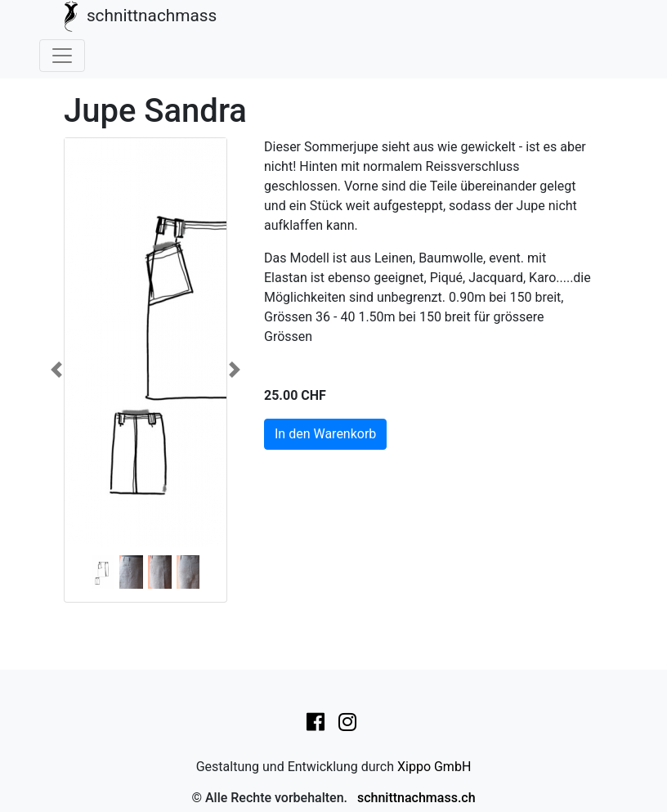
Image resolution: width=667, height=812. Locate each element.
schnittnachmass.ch (416, 798)
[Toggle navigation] (62, 56)
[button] (56, 370)
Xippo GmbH (434, 767)
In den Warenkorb (325, 434)
